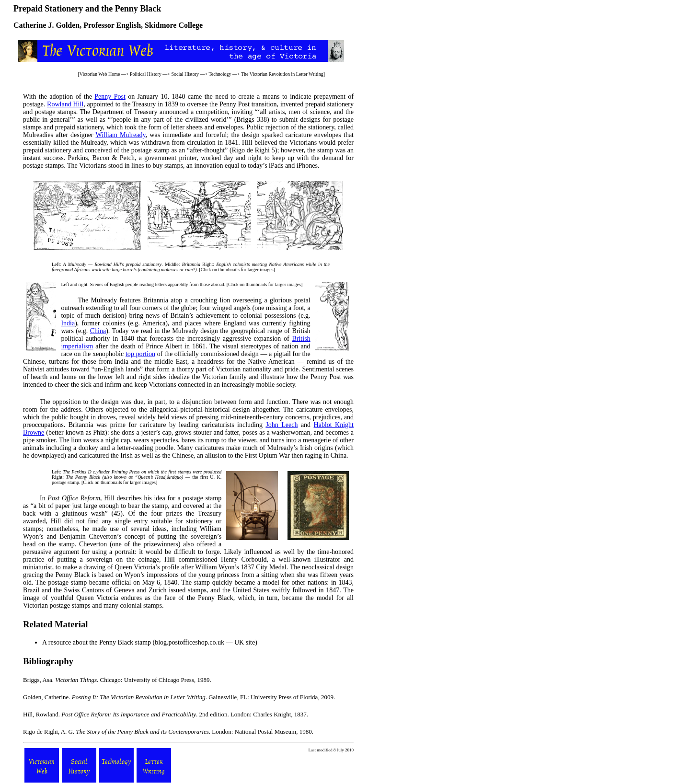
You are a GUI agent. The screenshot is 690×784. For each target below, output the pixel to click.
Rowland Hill (65, 104)
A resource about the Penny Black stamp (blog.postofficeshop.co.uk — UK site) (150, 642)
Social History (185, 74)
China (98, 331)
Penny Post (110, 97)
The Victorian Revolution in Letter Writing (282, 74)
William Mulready (121, 135)
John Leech (282, 425)
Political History (146, 74)
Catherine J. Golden (46, 25)
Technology (220, 74)
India (68, 323)
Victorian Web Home (100, 74)
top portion (140, 354)
